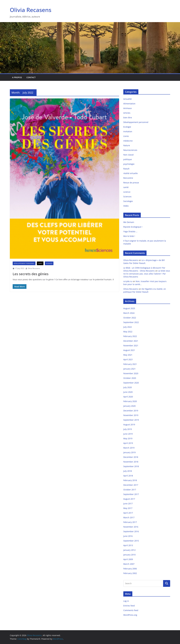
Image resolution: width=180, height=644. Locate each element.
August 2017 (129, 499)
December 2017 (131, 485)
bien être (128, 118)
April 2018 (128, 476)
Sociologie (128, 201)
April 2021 (128, 359)
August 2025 (129, 308)
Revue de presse (131, 183)
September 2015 (131, 541)
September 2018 (131, 466)
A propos (17, 77)
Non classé (128, 155)
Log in (126, 601)
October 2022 (130, 318)
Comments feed (131, 610)
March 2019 (129, 448)
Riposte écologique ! (133, 227)
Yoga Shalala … (130, 231)
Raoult (126, 169)
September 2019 (131, 420)
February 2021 (130, 364)
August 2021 (129, 350)
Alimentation (129, 104)
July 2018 (128, 471)
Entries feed (129, 606)
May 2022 (128, 332)
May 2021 (128, 355)
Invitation (128, 131)
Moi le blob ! (129, 236)
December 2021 (131, 341)
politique (128, 159)
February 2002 (130, 573)
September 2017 (131, 494)
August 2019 (129, 425)
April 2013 (128, 545)
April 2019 (128, 443)
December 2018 (131, 457)
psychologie (129, 164)
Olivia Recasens (31, 10)
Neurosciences (130, 150)
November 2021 (131, 346)
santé (126, 187)
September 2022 (131, 322)
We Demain (129, 222)
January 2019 (129, 452)
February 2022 (130, 336)
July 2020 (128, 387)
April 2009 (128, 559)
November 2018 (131, 462)
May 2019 (128, 438)
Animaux (127, 108)
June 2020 (128, 392)
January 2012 (129, 550)
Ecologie (127, 127)
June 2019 (128, 434)
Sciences (49, 263)
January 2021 (129, 369)
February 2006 (130, 569)
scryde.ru (128, 281)
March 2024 (129, 313)
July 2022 (128, 327)
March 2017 (129, 517)
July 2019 (128, 429)
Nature (127, 145)
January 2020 (129, 406)
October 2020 (130, 378)
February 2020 (130, 401)
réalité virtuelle (130, 173)
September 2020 (131, 383)
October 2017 (130, 490)
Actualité (127, 99)
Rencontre (128, 178)
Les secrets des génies (31, 274)
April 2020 (128, 397)
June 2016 (128, 536)
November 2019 (131, 415)
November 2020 (131, 373)
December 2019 (131, 411)
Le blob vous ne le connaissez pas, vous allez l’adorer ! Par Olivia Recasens (147, 274)
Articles (127, 113)
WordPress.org (130, 615)
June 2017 (128, 504)
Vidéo (126, 206)
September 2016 (131, 531)
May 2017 (128, 508)
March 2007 (129, 564)
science (127, 192)
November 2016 (131, 527)
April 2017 (128, 513)
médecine (128, 141)
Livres (40, 263)
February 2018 (130, 480)
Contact (31, 77)
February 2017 (130, 522)
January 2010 (129, 555)
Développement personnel (24, 263)
